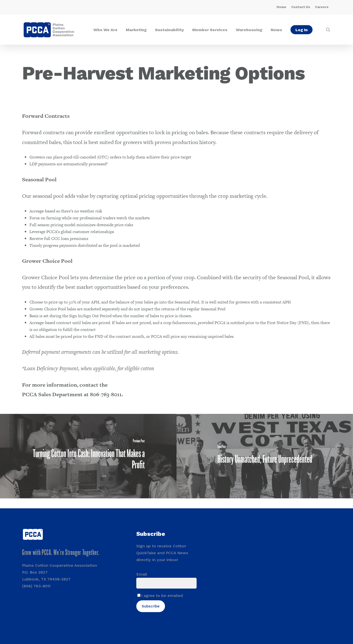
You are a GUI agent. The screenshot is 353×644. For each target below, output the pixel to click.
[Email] (166, 583)
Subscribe (151, 606)
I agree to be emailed (162, 596)
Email (142, 574)
